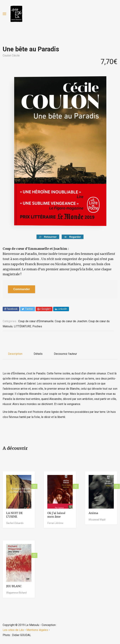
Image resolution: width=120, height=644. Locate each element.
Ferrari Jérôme (55, 523)
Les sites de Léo (13, 630)
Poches (37, 326)
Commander (22, 289)
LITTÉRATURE (23, 326)
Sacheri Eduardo (15, 523)
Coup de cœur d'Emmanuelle (36, 321)
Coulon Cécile (11, 55)
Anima (93, 513)
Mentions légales (37, 630)
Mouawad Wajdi (97, 520)
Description (15, 354)
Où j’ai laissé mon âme (56, 515)
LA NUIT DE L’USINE (14, 515)
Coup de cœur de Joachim (71, 321)
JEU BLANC (14, 586)
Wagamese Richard (16, 593)
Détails (38, 354)
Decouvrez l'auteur (65, 354)
